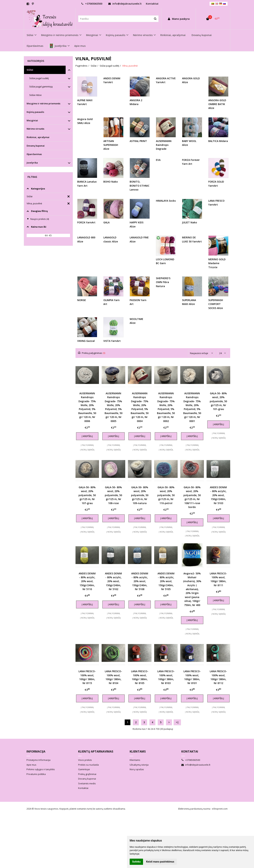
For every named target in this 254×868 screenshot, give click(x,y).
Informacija (36, 764)
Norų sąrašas (137, 782)
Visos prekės (85, 773)
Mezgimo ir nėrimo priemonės (43, 103)
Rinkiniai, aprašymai (173, 35)
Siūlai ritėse (35, 95)
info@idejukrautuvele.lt (125, 4)
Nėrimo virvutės (35, 129)
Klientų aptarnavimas (96, 764)
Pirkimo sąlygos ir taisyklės (41, 782)
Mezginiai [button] (92, 35)
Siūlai (30, 70)
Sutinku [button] (136, 862)
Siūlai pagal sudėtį (39, 78)
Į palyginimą (87, 445)
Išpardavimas (35, 46)
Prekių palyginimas (92, 353)
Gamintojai (84, 782)
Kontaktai (152, 4)
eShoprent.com (220, 821)
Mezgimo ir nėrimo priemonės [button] (60, 35)
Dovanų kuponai (202, 35)
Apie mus (80, 46)
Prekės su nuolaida (88, 777)
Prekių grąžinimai (87, 787)
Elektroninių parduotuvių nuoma (194, 821)
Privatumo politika (36, 787)
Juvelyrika (32, 163)
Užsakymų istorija (139, 777)
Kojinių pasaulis (35, 112)
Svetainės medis (87, 796)
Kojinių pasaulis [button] (116, 35)
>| (177, 735)
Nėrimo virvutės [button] (143, 35)
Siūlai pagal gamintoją (41, 87)
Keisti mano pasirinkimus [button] (160, 862)
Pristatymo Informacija (38, 773)
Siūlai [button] (30, 35)
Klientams (138, 764)
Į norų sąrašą (87, 450)
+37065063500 (92, 4)
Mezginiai (32, 120)
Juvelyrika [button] (58, 46)
